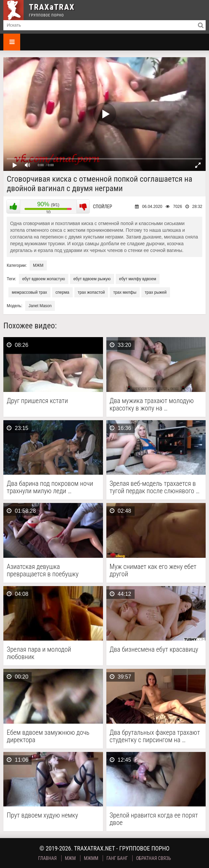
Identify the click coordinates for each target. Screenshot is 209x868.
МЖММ (91, 858)
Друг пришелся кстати (37, 401)
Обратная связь (153, 858)
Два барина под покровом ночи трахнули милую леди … (50, 487)
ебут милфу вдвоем (138, 279)
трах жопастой (91, 292)
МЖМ (38, 265)
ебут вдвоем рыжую (92, 279)
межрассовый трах (29, 292)
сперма (62, 292)
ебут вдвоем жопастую (44, 279)
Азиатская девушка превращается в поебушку (43, 570)
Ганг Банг (117, 858)
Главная (47, 858)
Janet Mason (40, 306)
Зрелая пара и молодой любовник (39, 653)
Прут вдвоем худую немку (42, 815)
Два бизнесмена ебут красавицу (154, 649)
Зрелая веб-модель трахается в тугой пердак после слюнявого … (155, 487)
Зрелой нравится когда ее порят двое (154, 819)
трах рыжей (156, 292)
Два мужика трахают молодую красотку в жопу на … (152, 404)
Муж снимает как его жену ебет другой (153, 570)
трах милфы (125, 292)
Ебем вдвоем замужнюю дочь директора (48, 736)
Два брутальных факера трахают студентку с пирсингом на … (155, 736)
